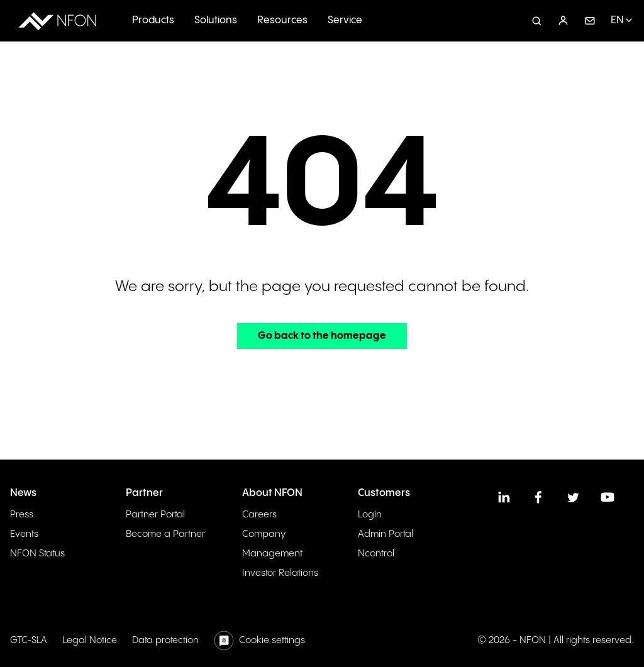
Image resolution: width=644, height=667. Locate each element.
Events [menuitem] (24, 534)
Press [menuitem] (22, 515)
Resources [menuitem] (282, 20)
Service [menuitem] (345, 20)
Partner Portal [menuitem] (155, 515)
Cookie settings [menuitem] (272, 640)
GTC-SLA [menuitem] (29, 640)
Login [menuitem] (370, 515)
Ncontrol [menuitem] (376, 554)
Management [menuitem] (272, 554)
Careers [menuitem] (259, 515)
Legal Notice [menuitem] (90, 640)
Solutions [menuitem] (216, 20)
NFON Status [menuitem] (37, 554)
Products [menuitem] (153, 20)
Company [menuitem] (264, 534)
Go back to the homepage (322, 336)
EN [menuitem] (617, 20)
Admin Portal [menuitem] (386, 534)
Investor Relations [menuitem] (280, 573)
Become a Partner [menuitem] (165, 534)
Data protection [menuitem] (165, 640)
